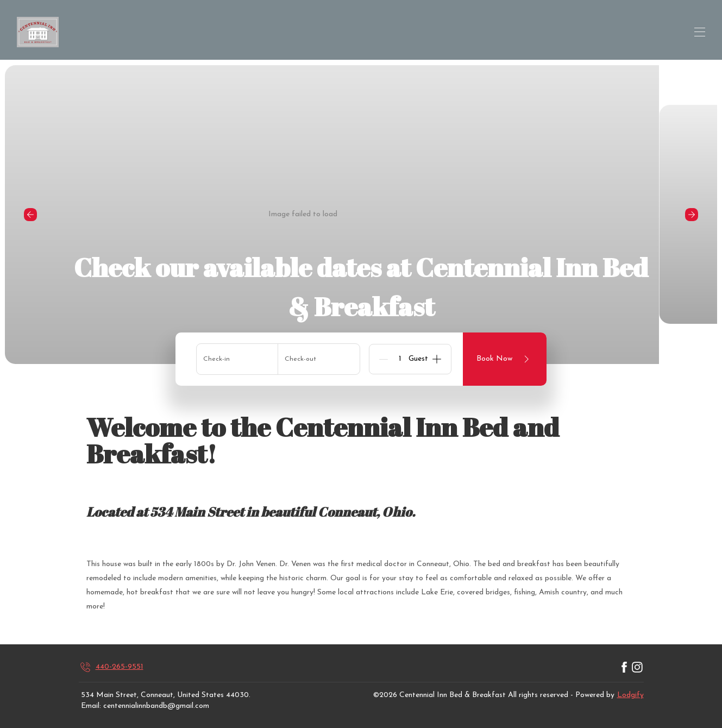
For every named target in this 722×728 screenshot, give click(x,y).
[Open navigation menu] (700, 32)
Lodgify (630, 695)
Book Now (505, 359)
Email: (91, 706)
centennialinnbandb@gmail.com (156, 706)
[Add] (437, 359)
